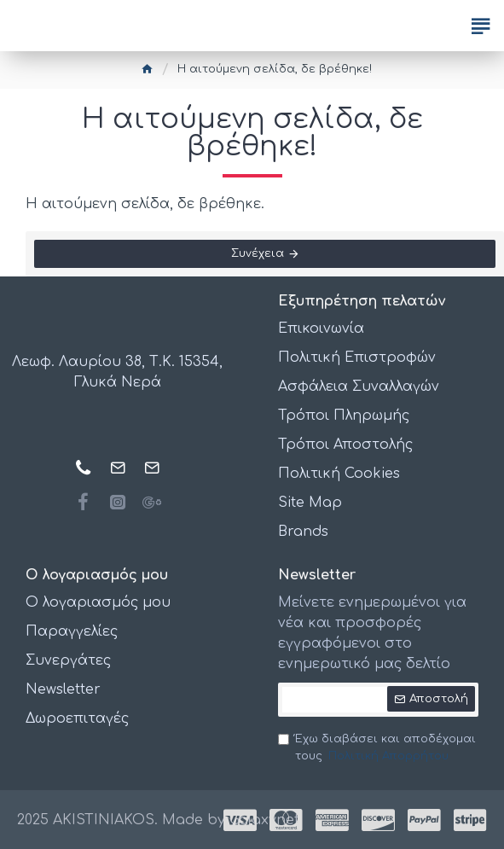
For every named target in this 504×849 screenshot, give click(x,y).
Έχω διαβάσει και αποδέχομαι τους (377, 749)
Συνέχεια (258, 253)
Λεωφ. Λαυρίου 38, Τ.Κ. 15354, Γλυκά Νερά (117, 372)
